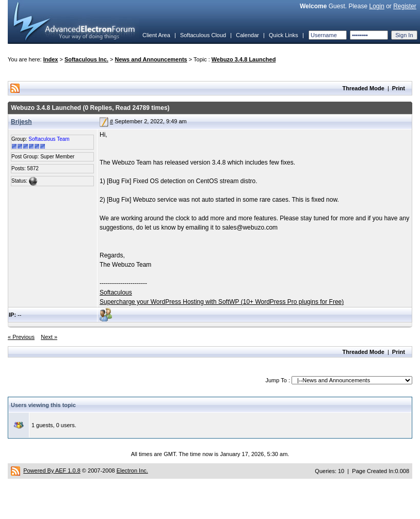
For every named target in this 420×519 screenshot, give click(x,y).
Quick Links (284, 35)
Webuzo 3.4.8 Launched (244, 59)
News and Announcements (151, 59)
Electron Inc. (132, 471)
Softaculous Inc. (86, 59)
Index (51, 59)
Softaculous (116, 293)
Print (399, 88)
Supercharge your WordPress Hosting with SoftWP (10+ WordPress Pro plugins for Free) (222, 302)
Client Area (156, 35)
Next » (49, 337)
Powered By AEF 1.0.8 (52, 471)
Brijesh (21, 122)
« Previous (21, 337)
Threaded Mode (364, 88)
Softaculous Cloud (203, 35)
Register (405, 6)
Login (376, 6)
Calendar (247, 35)
